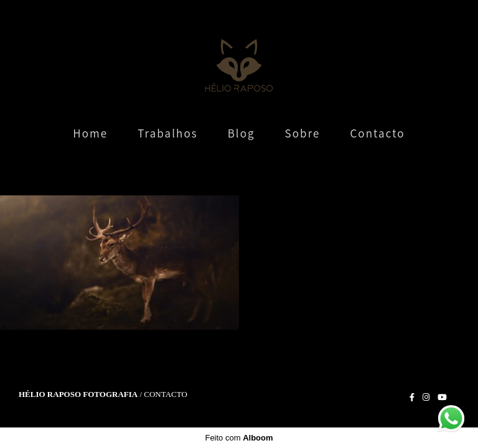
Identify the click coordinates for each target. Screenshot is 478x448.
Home (90, 133)
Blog (241, 133)
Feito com (239, 438)
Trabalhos (168, 133)
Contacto (377, 133)
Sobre (303, 133)
